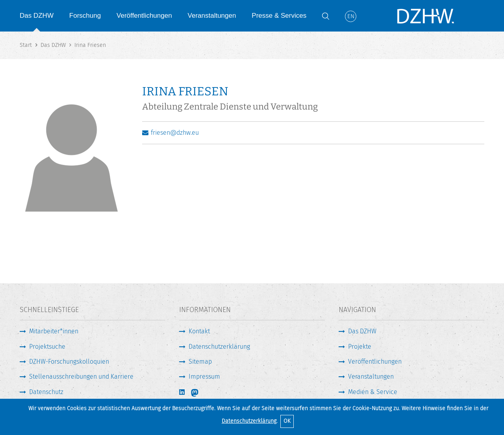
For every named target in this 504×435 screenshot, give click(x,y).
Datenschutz (46, 392)
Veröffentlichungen (144, 16)
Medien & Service (373, 392)
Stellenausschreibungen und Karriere (81, 376)
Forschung (85, 16)
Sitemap (200, 362)
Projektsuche (47, 347)
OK (287, 421)
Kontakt (199, 331)
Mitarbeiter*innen (54, 331)
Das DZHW (37, 16)
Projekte (360, 347)
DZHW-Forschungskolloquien (69, 362)
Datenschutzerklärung (249, 421)
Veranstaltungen (212, 16)
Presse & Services (279, 16)
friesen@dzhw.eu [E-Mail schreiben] (175, 133)
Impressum (204, 376)
